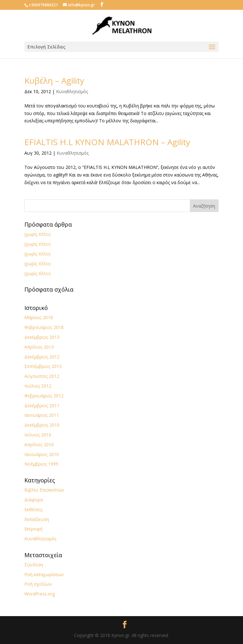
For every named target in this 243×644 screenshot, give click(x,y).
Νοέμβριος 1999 (41, 464)
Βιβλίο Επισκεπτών (44, 490)
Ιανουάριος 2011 (42, 415)
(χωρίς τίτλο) (37, 234)
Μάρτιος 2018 (39, 317)
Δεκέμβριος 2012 (42, 357)
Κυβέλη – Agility (54, 80)
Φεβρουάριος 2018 (44, 327)
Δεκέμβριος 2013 (42, 337)
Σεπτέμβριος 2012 (43, 366)
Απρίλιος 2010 (39, 444)
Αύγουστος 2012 (42, 376)
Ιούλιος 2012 (38, 386)
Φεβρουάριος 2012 (44, 396)
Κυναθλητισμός (72, 91)
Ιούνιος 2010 (38, 435)
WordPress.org (40, 594)
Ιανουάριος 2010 (42, 454)
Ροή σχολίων (38, 584)
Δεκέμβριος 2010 (42, 425)
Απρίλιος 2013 (39, 347)
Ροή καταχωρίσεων (44, 574)
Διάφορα (34, 500)
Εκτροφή (33, 529)
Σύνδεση (34, 565)
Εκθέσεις (33, 509)
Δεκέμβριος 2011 (42, 406)
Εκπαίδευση (37, 519)
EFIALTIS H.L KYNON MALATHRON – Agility (107, 142)
